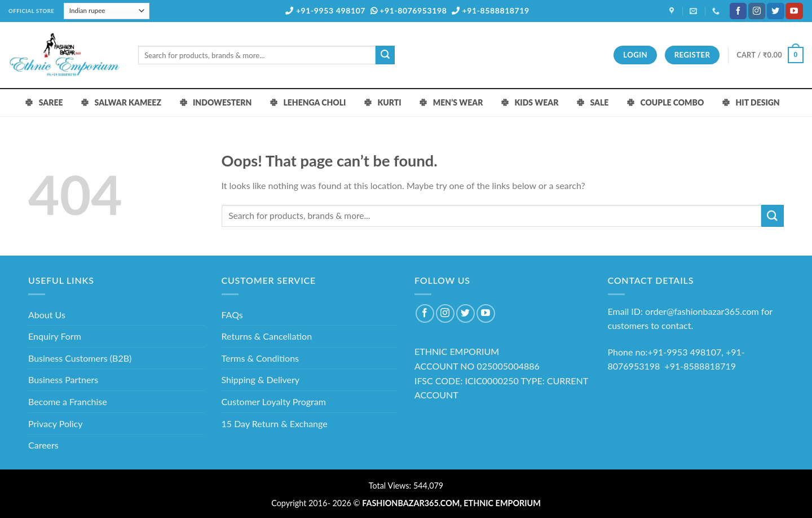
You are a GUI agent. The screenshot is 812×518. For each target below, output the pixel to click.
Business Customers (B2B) (80, 358)
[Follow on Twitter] (775, 11)
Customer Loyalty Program (274, 401)
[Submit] (385, 55)
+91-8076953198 (409, 10)
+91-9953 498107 (325, 10)
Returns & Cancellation (267, 336)
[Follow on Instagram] (757, 11)
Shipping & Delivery (261, 379)
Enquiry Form (55, 336)
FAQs (232, 315)
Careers (43, 445)
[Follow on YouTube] (794, 11)
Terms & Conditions (261, 358)
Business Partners (63, 379)
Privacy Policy (56, 423)
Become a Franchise (68, 401)
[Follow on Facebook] (738, 11)
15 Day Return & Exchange (275, 423)
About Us (47, 315)
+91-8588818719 (491, 10)
